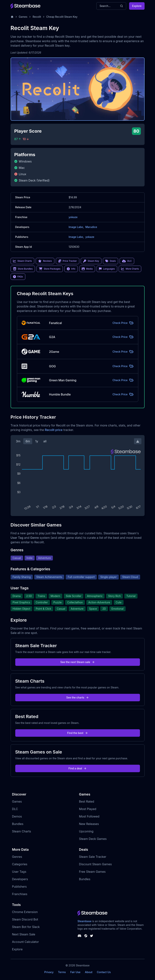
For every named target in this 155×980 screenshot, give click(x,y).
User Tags (19, 872)
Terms (62, 972)
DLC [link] (127, 261)
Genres (17, 857)
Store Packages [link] (50, 269)
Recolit (37, 17)
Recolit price (54, 430)
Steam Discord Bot (25, 919)
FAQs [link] (18, 277)
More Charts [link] (130, 269)
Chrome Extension (25, 912)
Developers (20, 879)
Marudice (91, 227)
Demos (17, 816)
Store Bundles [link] (23, 269)
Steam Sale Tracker (93, 857)
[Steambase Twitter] (92, 936)
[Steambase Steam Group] (86, 936)
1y (37, 441)
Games (23, 17)
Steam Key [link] (91, 261)
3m (18, 441)
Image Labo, (76, 227)
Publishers (19, 887)
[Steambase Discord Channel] (79, 936)
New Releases (89, 824)
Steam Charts (22, 831)
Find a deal (77, 768)
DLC (15, 809)
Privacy (49, 972)
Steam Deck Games (93, 839)
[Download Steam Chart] (138, 441)
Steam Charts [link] (23, 261)
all (45, 441)
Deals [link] (111, 261)
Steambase (85, 921)
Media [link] (87, 269)
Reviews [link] (45, 261)
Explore (137, 6)
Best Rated (87, 801)
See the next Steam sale (77, 662)
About (89, 972)
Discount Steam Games (95, 864)
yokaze (73, 217)
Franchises (20, 894)
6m (28, 441)
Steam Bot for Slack (26, 927)
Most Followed (89, 816)
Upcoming (86, 831)
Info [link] (71, 269)
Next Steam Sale (24, 934)
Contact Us (104, 972)
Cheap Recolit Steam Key (62, 17)
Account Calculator (25, 942)
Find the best (77, 733)
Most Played (88, 809)
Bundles (18, 824)
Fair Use (75, 972)
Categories (20, 864)
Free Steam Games (92, 872)
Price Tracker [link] (68, 261)
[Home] (12, 17)
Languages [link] (107, 269)
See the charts (77, 697)
